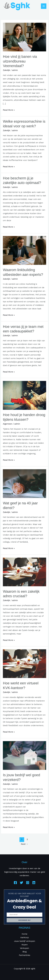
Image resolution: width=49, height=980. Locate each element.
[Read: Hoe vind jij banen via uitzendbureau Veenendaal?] (24, 37)
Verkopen (24, 948)
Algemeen (8, 424)
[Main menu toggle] (44, 6)
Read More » (9, 110)
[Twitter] (21, 883)
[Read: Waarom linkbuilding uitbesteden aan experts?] (24, 250)
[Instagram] (28, 883)
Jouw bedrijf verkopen (24, 941)
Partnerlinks (25, 955)
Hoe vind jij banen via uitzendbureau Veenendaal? (20, 61)
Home (24, 934)
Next (25, 844)
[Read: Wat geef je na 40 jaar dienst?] (24, 483)
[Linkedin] (34, 883)
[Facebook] (15, 883)
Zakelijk (6, 70)
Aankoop (25, 937)
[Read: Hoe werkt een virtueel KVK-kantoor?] (24, 664)
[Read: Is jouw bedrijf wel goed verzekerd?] (24, 755)
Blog (24, 952)
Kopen (25, 945)
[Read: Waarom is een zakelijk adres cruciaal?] (24, 572)
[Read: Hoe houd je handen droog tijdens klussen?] (24, 395)
